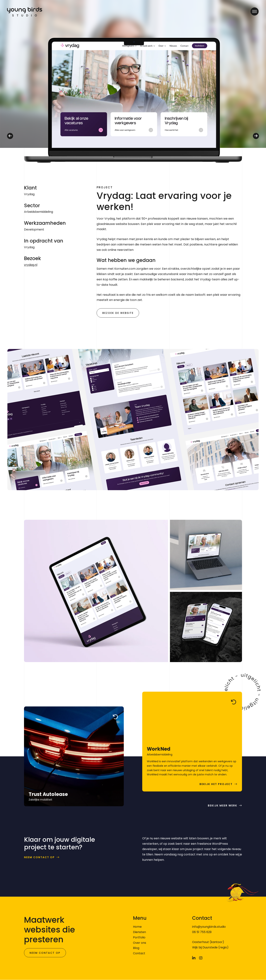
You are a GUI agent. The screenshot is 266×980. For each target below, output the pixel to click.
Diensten (139, 932)
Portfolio (139, 937)
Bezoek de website (118, 313)
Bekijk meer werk (222, 806)
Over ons (140, 943)
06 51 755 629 (202, 932)
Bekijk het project (216, 784)
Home (137, 927)
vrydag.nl (31, 265)
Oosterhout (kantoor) (208, 942)
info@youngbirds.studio (209, 927)
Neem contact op (39, 858)
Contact (139, 953)
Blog (136, 948)
